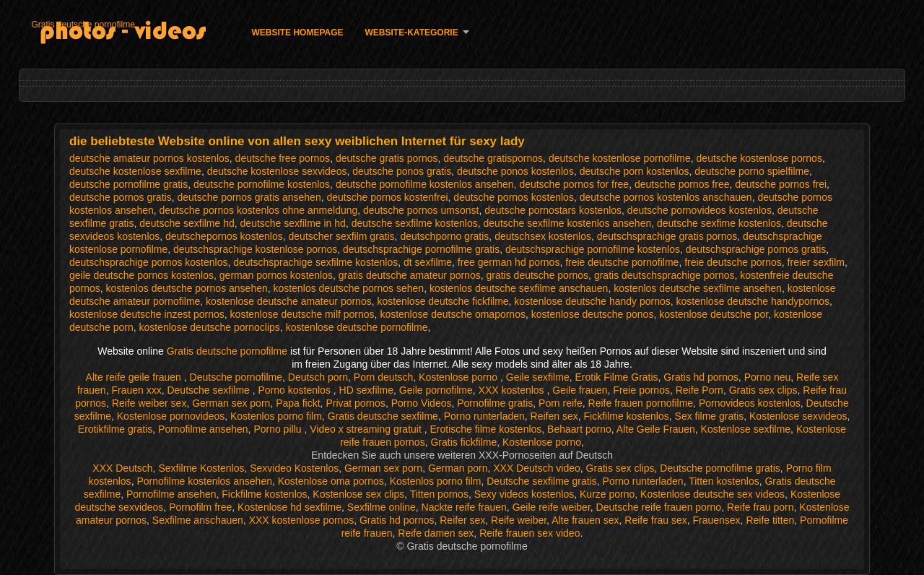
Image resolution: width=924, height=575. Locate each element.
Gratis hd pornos (701, 377)
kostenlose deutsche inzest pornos (147, 314)
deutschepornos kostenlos (224, 236)
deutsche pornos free (682, 184)
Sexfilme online (382, 507)
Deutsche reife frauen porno (659, 507)
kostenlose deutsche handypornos (753, 301)
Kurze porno (607, 494)
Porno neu (768, 377)
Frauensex (716, 520)
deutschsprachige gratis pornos (667, 236)
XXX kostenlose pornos (302, 520)
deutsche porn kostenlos (635, 171)
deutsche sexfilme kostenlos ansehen (568, 223)
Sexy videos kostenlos (524, 494)
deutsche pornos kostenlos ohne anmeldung (259, 210)
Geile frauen (580, 390)
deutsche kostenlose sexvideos (277, 171)
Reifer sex (462, 520)
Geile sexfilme (538, 377)
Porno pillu (279, 429)
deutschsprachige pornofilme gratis (421, 249)
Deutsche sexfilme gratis (542, 481)
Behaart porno (579, 429)
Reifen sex (554, 416)
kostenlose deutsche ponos (593, 314)
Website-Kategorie (412, 33)
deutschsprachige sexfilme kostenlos (315, 262)
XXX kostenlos (513, 390)
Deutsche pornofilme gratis (720, 468)
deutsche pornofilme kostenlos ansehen (425, 184)
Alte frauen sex (585, 520)
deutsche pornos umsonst (421, 210)
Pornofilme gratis (495, 403)
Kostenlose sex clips (358, 494)
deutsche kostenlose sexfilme (135, 171)
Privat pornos (355, 403)
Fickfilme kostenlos (627, 416)
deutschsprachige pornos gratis (756, 249)
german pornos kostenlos (276, 275)
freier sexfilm (816, 262)
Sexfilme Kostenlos (201, 468)
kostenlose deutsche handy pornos (592, 301)
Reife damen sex (436, 533)
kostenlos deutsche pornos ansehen (187, 288)
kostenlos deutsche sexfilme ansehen (698, 288)
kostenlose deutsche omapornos (453, 314)
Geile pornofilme (436, 390)
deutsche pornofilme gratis (128, 184)
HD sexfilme (366, 390)
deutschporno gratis (444, 236)
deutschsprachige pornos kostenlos (148, 262)
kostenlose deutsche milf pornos (302, 314)
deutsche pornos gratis (121, 197)
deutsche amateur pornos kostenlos (149, 158)
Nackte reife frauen (464, 507)
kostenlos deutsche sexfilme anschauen (519, 288)
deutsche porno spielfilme (752, 171)
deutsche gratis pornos (387, 158)
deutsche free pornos (283, 158)
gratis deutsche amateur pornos (410, 275)
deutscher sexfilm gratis (342, 236)
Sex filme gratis (710, 416)
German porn (458, 468)
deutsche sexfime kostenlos (719, 223)
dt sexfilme (428, 262)
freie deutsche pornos (733, 262)
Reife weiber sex (149, 403)
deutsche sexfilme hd (187, 223)
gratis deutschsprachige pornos (664, 275)
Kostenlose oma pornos (331, 481)
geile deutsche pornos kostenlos (141, 275)
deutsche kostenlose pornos (759, 158)
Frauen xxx (136, 390)
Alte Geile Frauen (656, 429)
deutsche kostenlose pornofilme (620, 158)
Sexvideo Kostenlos (294, 468)
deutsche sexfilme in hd (293, 223)
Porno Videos (422, 403)
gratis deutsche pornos (537, 275)
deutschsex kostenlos (543, 236)
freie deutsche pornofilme (622, 262)
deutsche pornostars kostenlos (553, 210)
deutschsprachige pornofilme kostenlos (593, 249)
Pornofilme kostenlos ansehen (204, 481)
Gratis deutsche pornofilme (83, 25)
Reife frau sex (655, 520)
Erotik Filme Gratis (616, 377)
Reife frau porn (760, 507)
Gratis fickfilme (463, 442)
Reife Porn (699, 390)
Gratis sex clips (763, 390)
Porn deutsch (384, 377)
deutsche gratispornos (493, 158)
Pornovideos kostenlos (750, 403)
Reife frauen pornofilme (641, 403)
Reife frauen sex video (529, 533)
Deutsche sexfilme (209, 390)
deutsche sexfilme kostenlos (415, 223)
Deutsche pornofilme (236, 377)
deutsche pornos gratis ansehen (249, 197)
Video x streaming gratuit (367, 429)
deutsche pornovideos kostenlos (699, 210)
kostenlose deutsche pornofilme (357, 327)
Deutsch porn (318, 377)
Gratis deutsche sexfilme (383, 416)
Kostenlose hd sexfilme (289, 507)
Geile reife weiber (552, 507)
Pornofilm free (200, 507)
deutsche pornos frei (781, 184)
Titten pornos (439, 494)
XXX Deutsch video (537, 468)
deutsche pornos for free (574, 184)
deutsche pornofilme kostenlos (262, 184)
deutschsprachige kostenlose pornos (255, 249)
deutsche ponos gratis (402, 171)
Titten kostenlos (724, 481)
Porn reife (561, 403)
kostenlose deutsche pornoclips (210, 327)
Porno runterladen (484, 416)
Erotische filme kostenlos (485, 429)
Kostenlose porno (459, 377)
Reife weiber (519, 520)
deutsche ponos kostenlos (515, 171)
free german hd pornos (509, 262)
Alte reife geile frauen (135, 377)
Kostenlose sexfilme (746, 429)
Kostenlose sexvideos (798, 416)
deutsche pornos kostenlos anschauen (666, 197)
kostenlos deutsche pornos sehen (349, 288)
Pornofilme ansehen (203, 429)
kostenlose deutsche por (714, 314)
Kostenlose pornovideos (171, 416)
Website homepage (297, 33)
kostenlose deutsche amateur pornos (289, 301)
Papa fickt (298, 403)
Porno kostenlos (296, 390)
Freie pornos (641, 390)
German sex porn (231, 403)
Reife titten (770, 520)
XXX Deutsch (122, 468)
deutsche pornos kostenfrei (387, 197)
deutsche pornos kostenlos (514, 197)
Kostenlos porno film (276, 416)
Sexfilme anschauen (198, 520)
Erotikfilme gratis (115, 429)
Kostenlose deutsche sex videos (712, 494)
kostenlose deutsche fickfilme (443, 301)
